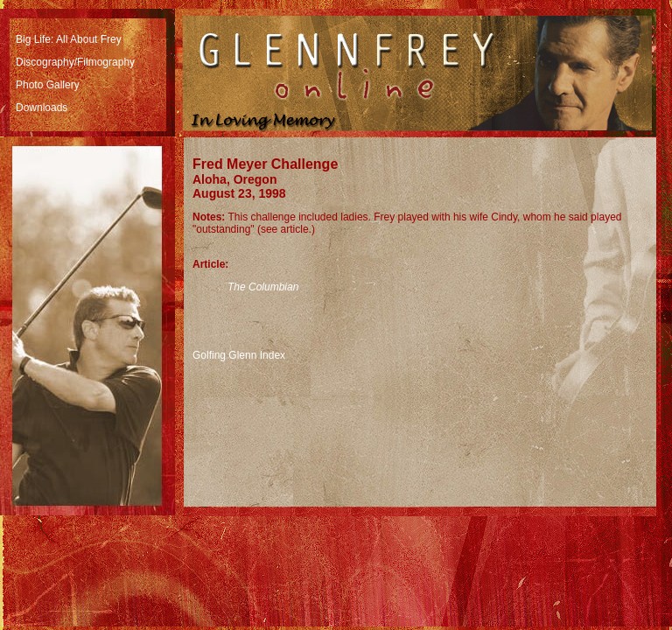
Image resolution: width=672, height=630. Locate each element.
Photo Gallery (48, 85)
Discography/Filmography (75, 62)
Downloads (42, 108)
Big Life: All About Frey (69, 39)
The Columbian (263, 287)
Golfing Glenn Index (239, 355)
